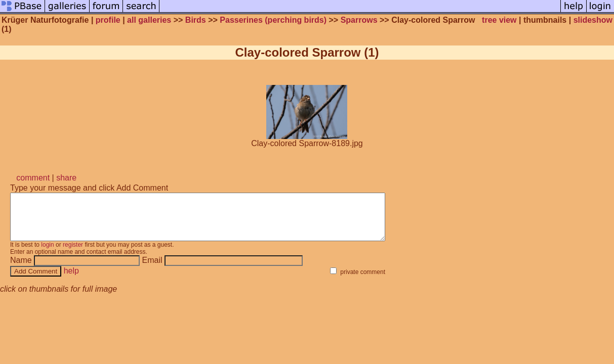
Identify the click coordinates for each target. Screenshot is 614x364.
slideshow (593, 20)
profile (108, 20)
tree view (499, 20)
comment (33, 178)
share (66, 178)
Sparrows (359, 20)
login (47, 254)
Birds (196, 20)
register (73, 254)
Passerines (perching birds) (273, 20)
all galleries (149, 20)
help (71, 280)
